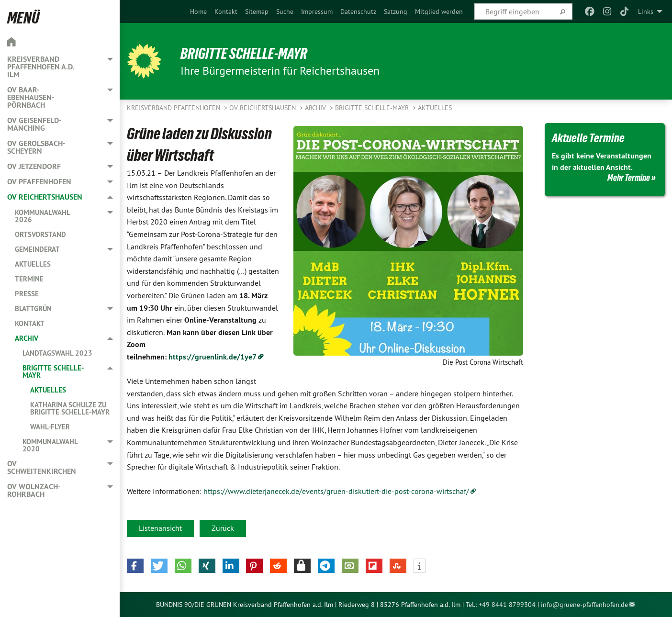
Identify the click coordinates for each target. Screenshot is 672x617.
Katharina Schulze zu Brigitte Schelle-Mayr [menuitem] (70, 408)
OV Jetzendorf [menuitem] (34, 166)
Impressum (317, 11)
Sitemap (257, 11)
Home (198, 11)
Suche (285, 11)
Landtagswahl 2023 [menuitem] (57, 353)
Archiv (316, 108)
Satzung (396, 11)
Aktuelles (435, 108)
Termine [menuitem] (29, 279)
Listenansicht (160, 528)
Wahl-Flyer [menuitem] (50, 427)
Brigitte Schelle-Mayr (244, 54)
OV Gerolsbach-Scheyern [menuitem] (36, 147)
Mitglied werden (439, 11)
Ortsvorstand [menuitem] (40, 234)
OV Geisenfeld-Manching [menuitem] (34, 124)
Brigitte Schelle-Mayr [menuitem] (53, 371)
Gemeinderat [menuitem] (37, 249)
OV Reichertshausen (263, 108)
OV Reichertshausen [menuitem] (45, 197)
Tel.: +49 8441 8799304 (501, 605)
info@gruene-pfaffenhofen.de (584, 605)
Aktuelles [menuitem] (33, 264)
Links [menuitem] (646, 11)
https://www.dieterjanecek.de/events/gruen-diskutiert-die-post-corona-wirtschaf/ (336, 491)
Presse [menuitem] (27, 294)
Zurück (223, 528)
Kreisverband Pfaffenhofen (174, 108)
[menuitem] (198, 11)
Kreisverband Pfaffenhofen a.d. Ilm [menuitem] (41, 67)
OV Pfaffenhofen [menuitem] (39, 182)
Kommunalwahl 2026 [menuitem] (42, 216)
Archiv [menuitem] (27, 338)
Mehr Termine (629, 178)
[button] (135, 566)
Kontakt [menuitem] (30, 323)
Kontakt (226, 11)
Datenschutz (358, 11)
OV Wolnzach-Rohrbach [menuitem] (34, 490)
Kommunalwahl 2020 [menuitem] (50, 445)
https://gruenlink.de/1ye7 (213, 357)
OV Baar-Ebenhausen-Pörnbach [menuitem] (31, 97)
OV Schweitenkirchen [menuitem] (42, 467)
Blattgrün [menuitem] (33, 308)
